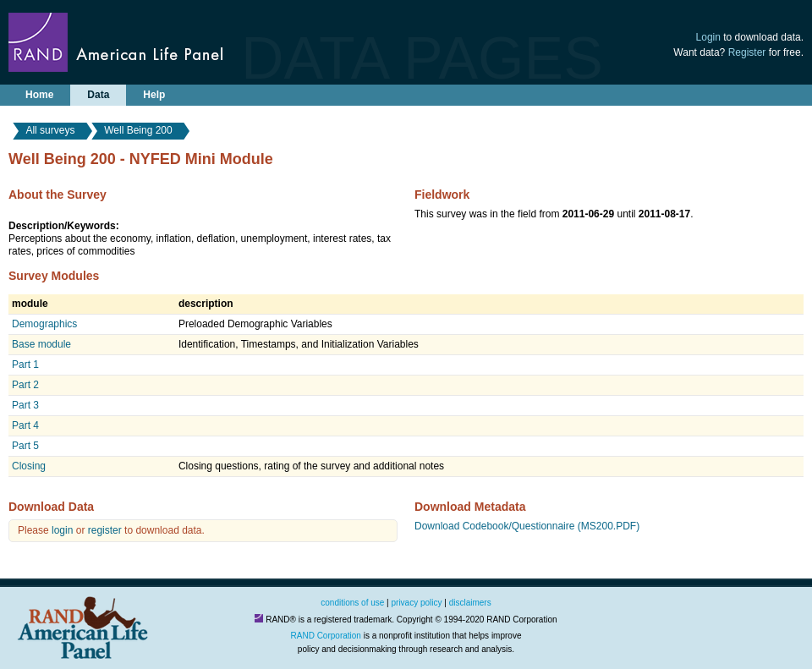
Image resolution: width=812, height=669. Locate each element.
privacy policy (417, 603)
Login (708, 37)
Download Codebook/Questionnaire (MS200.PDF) (527, 526)
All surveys (50, 130)
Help (154, 95)
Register (747, 52)
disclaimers (470, 603)
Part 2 (25, 385)
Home (39, 95)
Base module (41, 344)
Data (98, 95)
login (62, 530)
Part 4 (25, 425)
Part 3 (25, 405)
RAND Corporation (326, 636)
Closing (29, 466)
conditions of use (352, 603)
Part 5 (25, 446)
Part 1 (25, 365)
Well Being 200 (138, 130)
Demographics (44, 324)
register (105, 530)
